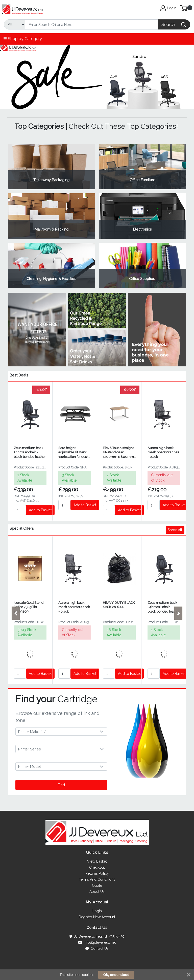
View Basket (97, 861)
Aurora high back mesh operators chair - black (163, 452)
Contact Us (97, 949)
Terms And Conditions (97, 879)
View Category (51, 167)
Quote (97, 886)
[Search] (91, 24)
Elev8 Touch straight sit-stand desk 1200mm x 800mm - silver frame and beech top (118, 452)
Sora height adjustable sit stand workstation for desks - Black (74, 452)
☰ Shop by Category (23, 39)
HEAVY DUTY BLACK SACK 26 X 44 (119, 605)
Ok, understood (116, 975)
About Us (97, 892)
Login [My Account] (168, 8)
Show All (175, 530)
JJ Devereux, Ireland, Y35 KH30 (97, 936)
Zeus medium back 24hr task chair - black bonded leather (30, 452)
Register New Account (97, 917)
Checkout (97, 867)
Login (97, 911)
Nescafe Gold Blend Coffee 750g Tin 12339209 (29, 607)
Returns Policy (97, 873)
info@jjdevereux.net (97, 942)
